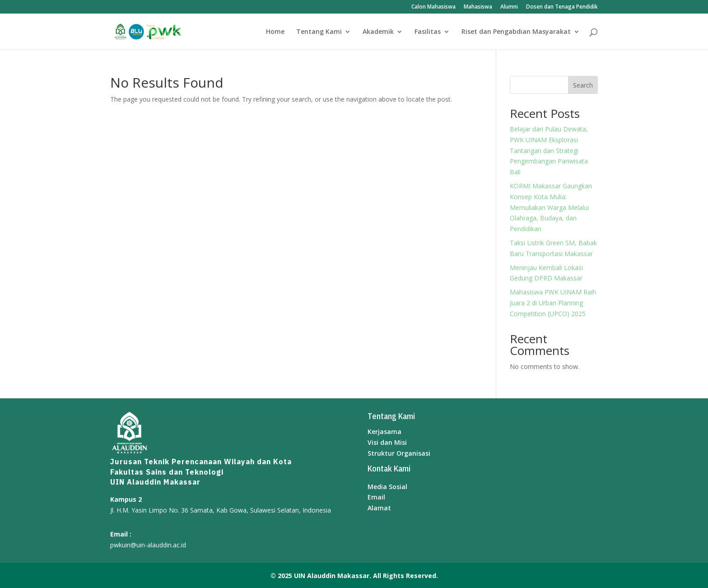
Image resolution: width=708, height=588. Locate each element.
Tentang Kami (319, 32)
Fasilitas (428, 32)
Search (583, 85)
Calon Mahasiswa (433, 7)
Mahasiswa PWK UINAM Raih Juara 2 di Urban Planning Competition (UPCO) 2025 (553, 303)
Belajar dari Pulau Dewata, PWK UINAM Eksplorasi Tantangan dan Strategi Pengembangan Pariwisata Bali (549, 150)
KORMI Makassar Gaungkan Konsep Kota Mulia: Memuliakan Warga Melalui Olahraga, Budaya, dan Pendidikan (551, 207)
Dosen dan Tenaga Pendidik (562, 7)
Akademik (378, 32)
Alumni (509, 7)
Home (275, 32)
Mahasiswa (478, 7)
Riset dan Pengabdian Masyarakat (516, 32)
